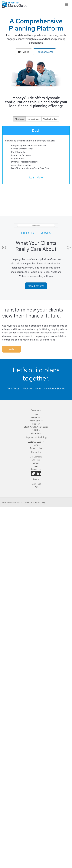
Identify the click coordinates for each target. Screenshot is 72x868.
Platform (36, 424)
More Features (36, 286)
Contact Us (36, 469)
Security (40, 502)
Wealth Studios (50, 119)
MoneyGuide (34, 119)
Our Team (36, 460)
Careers (36, 463)
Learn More (36, 177)
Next (68, 248)
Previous (4, 248)
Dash (36, 415)
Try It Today (13, 389)
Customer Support (36, 442)
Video (24, 52)
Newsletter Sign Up (55, 389)
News (38, 389)
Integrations (36, 433)
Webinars (27, 389)
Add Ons (36, 430)
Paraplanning (36, 448)
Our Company (36, 457)
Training (36, 445)
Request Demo (45, 52)
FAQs (36, 487)
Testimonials (36, 484)
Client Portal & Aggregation (36, 427)
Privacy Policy (30, 502)
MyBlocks (19, 119)
